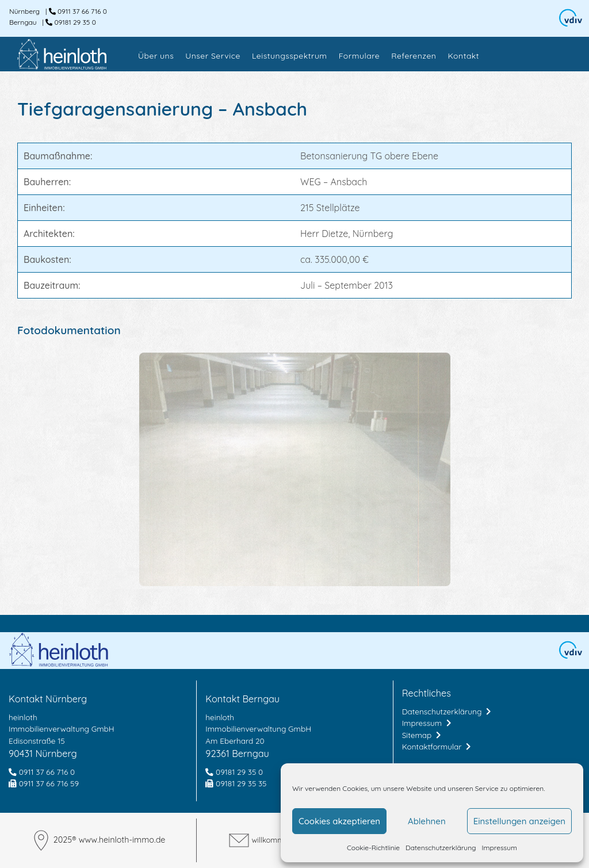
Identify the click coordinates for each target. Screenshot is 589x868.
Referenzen (414, 56)
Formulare (359, 56)
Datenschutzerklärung (441, 848)
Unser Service (213, 56)
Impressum (500, 848)
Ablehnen (427, 821)
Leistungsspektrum (290, 56)
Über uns (156, 56)
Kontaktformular (437, 746)
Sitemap (422, 735)
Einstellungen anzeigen (519, 821)
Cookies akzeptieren (339, 821)
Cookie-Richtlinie (373, 848)
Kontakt (463, 56)
